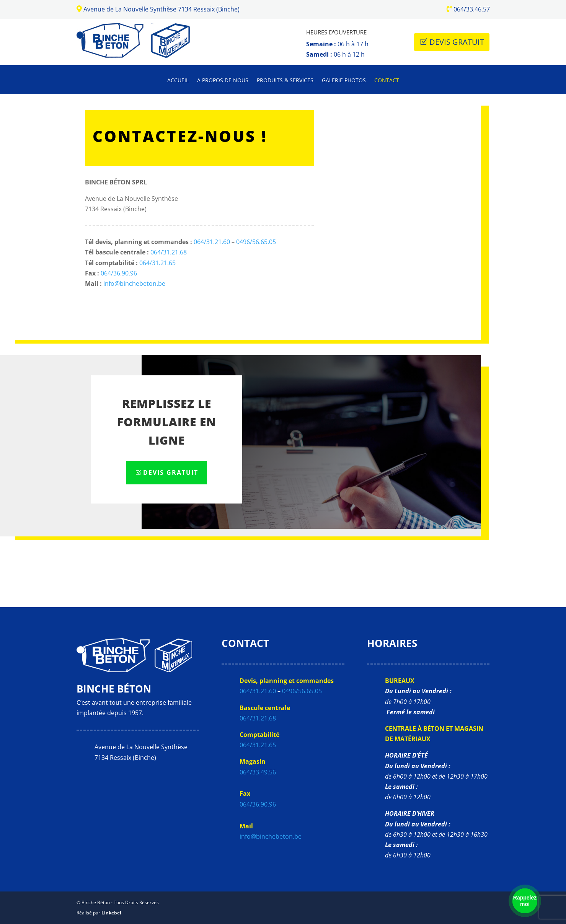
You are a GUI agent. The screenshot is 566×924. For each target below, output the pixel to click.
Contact (387, 81)
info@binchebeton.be (134, 284)
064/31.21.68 (169, 252)
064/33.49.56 (258, 772)
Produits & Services (285, 81)
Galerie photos (344, 81)
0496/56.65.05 (256, 242)
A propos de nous (223, 81)
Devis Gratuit (457, 42)
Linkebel (111, 913)
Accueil (178, 81)
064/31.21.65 (157, 263)
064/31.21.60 (212, 242)
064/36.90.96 (119, 273)
